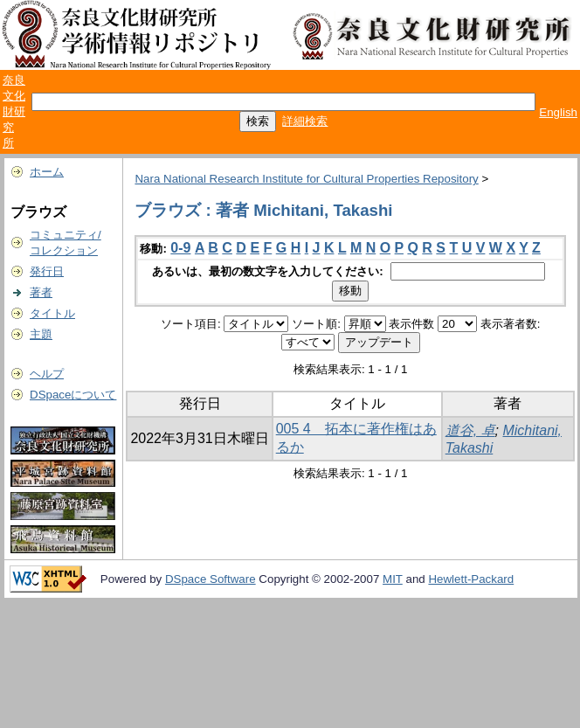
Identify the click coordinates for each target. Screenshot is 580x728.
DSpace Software (211, 579)
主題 (41, 334)
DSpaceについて (73, 395)
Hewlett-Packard (471, 579)
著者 (41, 292)
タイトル (52, 313)
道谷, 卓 (470, 430)
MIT (393, 579)
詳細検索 (305, 121)
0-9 (180, 248)
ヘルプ (47, 374)
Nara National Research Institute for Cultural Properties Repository (306, 179)
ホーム (47, 172)
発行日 (47, 271)
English (558, 112)
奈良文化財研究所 (14, 111)
